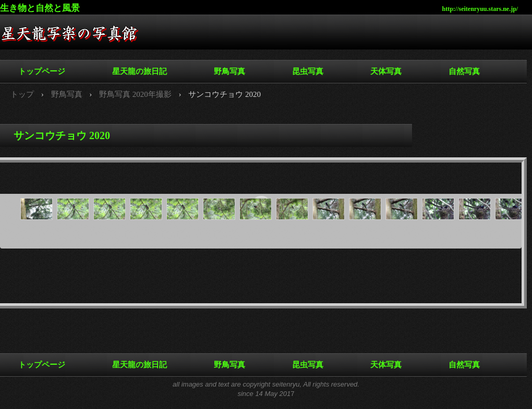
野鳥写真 (229, 71)
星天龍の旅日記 (140, 71)
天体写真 (386, 71)
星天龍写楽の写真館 (78, 36)
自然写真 (464, 71)
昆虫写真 (308, 71)
